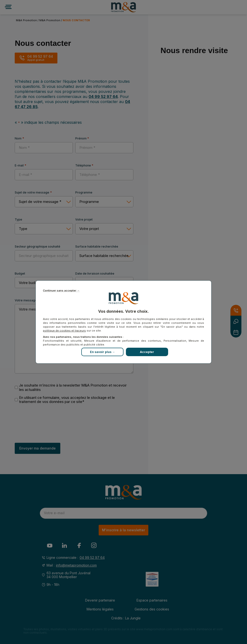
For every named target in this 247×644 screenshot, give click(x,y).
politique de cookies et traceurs (64, 331)
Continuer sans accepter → (61, 291)
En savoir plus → (103, 352)
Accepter (147, 352)
